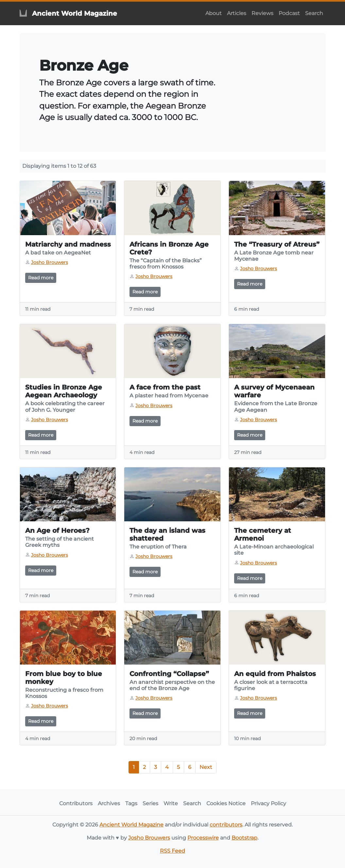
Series (150, 803)
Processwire (203, 838)
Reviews (262, 13)
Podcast (289, 13)
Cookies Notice (226, 803)
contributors (226, 825)
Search (314, 13)
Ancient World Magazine (131, 825)
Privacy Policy (268, 803)
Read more (41, 278)
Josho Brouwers (149, 838)
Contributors (76, 803)
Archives (109, 803)
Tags (131, 803)
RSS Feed (172, 851)
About (214, 13)
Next (206, 767)
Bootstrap (244, 838)
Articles (237, 13)
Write (171, 803)
